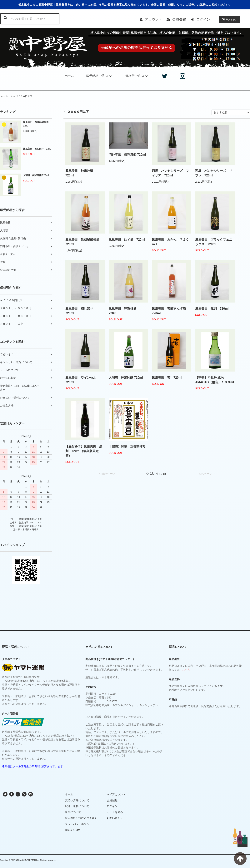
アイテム (229, 19)
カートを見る (115, 812)
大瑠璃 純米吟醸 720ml (36, 175)
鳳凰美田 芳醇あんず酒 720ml (170, 311)
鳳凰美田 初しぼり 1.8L (37, 149)
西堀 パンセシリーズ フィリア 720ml (170, 173)
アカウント (153, 19)
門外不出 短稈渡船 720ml (127, 155)
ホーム (69, 76)
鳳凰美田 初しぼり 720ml (81, 311)
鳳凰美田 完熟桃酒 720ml (124, 311)
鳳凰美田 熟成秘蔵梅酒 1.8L (37, 124)
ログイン (203, 19)
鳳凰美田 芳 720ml (167, 378)
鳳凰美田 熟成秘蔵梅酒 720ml (84, 242)
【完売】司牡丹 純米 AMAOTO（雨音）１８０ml (215, 380)
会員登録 (179, 19)
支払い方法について (77, 800)
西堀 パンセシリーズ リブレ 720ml (214, 173)
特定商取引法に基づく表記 (81, 818)
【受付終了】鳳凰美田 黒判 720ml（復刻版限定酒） (84, 451)
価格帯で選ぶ (137, 76)
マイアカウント (116, 794)
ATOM (76, 830)
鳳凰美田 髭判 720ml (212, 309)
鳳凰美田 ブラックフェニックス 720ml (214, 242)
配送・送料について (77, 806)
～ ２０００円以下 (23, 96)
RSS (68, 830)
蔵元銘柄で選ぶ (100, 76)
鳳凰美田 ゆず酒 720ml (127, 240)
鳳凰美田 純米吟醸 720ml (81, 173)
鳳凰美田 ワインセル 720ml (81, 380)
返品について (73, 812)
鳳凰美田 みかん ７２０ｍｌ (170, 242)
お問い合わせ (115, 818)
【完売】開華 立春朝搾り (127, 447)
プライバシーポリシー (78, 824)
